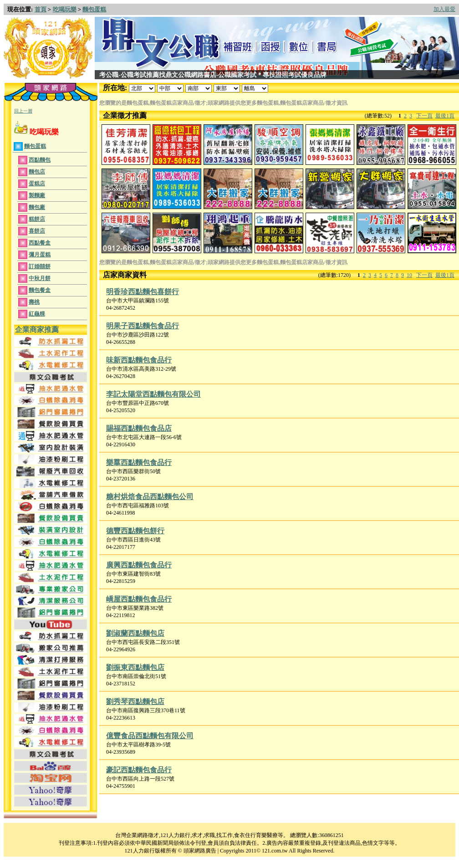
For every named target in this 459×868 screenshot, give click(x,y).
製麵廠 (37, 195)
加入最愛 (444, 9)
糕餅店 (37, 219)
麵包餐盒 (40, 290)
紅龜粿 (37, 314)
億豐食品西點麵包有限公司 (150, 736)
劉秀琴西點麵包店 (135, 702)
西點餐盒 (40, 243)
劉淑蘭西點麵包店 (135, 633)
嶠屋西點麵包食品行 (139, 599)
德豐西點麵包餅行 (135, 531)
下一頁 (424, 116)
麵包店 (37, 172)
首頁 (41, 9)
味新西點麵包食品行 (139, 360)
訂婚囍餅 (40, 266)
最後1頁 (445, 116)
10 (409, 275)
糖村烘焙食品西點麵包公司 (150, 497)
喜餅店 (37, 231)
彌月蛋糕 (40, 255)
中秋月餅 (40, 278)
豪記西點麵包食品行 (139, 770)
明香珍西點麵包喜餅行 (143, 292)
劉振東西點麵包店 (135, 667)
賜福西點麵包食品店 (139, 428)
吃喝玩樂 (65, 9)
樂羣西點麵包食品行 (139, 462)
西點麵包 (40, 160)
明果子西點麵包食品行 (143, 326)
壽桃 (34, 302)
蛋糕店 (37, 184)
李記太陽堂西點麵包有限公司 (153, 394)
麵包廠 (37, 207)
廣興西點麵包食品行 (139, 565)
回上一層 (23, 111)
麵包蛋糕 (94, 9)
